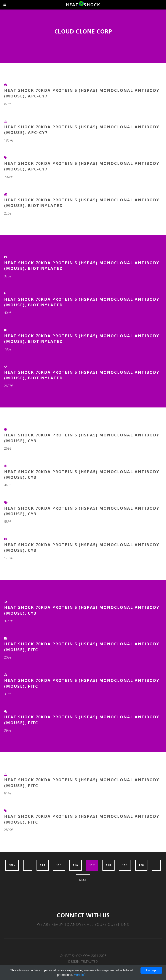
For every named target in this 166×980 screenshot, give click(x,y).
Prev (12, 865)
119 (125, 865)
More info (80, 975)
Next (83, 880)
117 (92, 865)
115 (59, 865)
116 (75, 865)
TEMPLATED (89, 961)
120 (141, 865)
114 (43, 865)
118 (109, 865)
